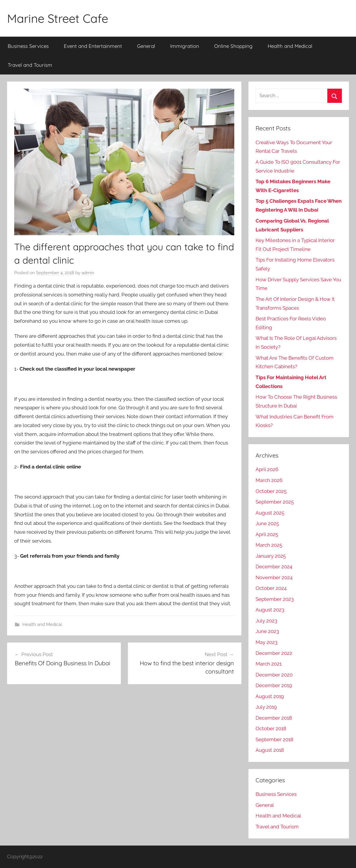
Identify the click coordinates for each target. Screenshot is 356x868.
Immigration (185, 46)
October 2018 (271, 729)
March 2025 (269, 545)
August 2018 (270, 750)
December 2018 (274, 718)
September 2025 (275, 502)
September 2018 (274, 739)
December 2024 (274, 567)
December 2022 (274, 653)
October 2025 (271, 491)
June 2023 (267, 631)
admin (88, 273)
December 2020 (274, 675)
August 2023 (270, 610)
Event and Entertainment (93, 46)
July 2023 (266, 621)
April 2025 (267, 534)
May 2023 (266, 642)
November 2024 (274, 577)
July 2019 (266, 707)
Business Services (28, 46)
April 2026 (267, 469)
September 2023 (275, 599)
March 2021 (269, 664)
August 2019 (270, 696)
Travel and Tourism (30, 65)
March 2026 (269, 480)
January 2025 (271, 556)
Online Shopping (233, 46)
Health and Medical (290, 46)
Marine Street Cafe (58, 18)
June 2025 (267, 523)
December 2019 (274, 685)
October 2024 (271, 588)
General (146, 46)
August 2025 (270, 513)
